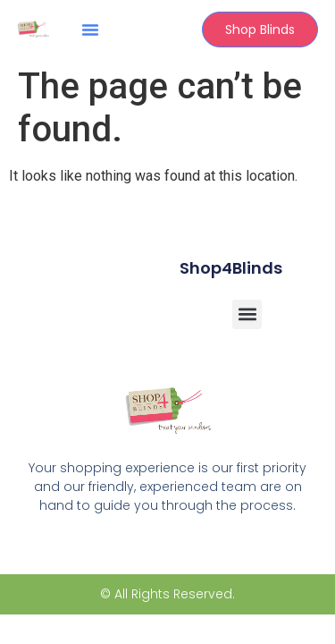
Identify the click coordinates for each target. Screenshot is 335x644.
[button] (90, 30)
